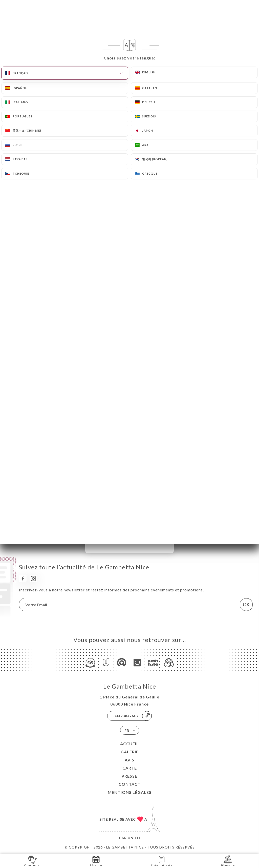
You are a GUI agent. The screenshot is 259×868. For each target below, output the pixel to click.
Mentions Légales (130, 792)
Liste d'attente (162, 861)
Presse (129, 776)
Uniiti (134, 838)
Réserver (96, 861)
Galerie (130, 752)
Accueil (129, 744)
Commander (33, 861)
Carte (130, 768)
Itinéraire (228, 861)
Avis (129, 760)
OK (246, 605)
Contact (130, 784)
